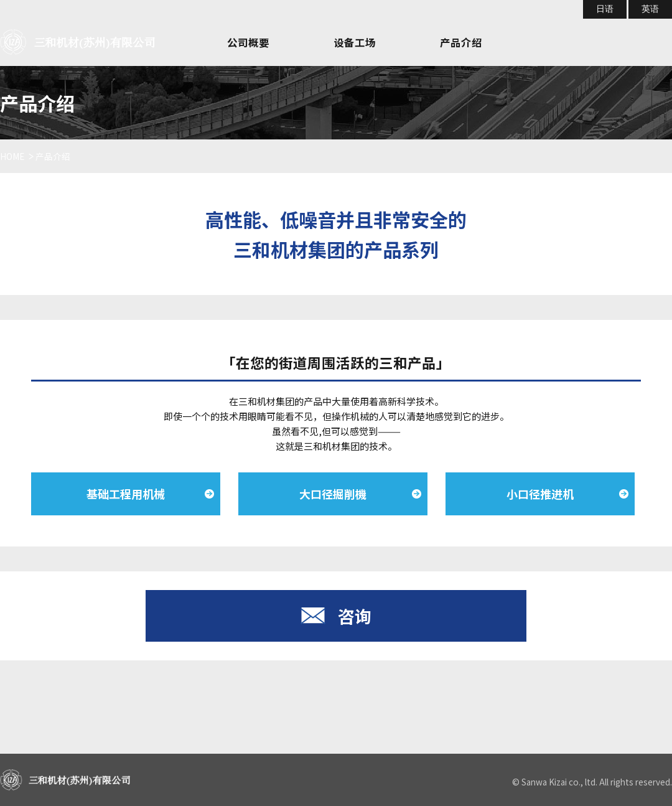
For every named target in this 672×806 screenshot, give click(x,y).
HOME (12, 156)
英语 (650, 9)
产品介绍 (461, 42)
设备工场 (355, 42)
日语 (605, 9)
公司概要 (248, 42)
